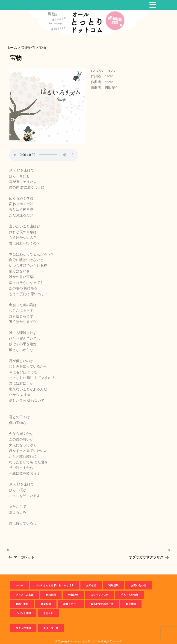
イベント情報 (23, 609)
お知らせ (91, 581)
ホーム (19, 581)
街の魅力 (51, 590)
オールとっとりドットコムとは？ (55, 581)
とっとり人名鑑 (25, 590)
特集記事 (73, 590)
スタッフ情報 (23, 624)
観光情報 (131, 600)
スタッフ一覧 (51, 624)
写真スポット (71, 600)
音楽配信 (46, 600)
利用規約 (113, 581)
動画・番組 (22, 600)
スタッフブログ (99, 590)
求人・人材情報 (130, 590)
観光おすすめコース (102, 600)
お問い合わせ (139, 581)
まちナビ (48, 609)
